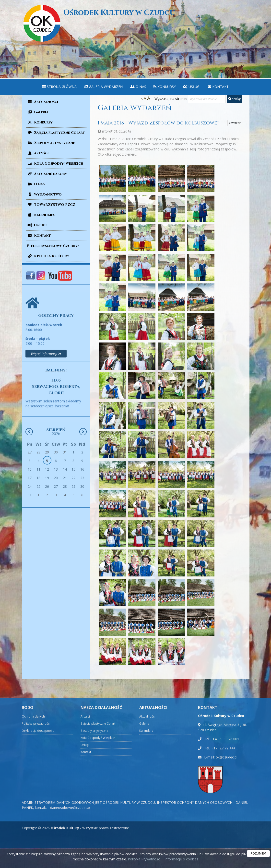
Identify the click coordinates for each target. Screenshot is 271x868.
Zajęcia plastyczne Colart (56, 133)
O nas (138, 87)
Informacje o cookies (181, 859)
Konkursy (165, 87)
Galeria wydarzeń (103, 87)
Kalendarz (41, 215)
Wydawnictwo (44, 194)
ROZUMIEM (258, 853)
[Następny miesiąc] (83, 498)
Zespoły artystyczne (51, 143)
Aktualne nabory (47, 174)
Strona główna (59, 87)
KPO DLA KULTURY (48, 256)
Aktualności (43, 102)
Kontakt (218, 87)
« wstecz (235, 123)
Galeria (38, 112)
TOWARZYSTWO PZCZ (51, 205)
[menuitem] (59, 87)
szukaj (234, 99)
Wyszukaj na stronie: (171, 99)
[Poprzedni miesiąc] (29, 498)
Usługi (192, 87)
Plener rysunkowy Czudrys (53, 246)
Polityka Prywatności (144, 859)
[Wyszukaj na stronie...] (207, 99)
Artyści (38, 153)
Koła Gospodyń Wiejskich (55, 164)
